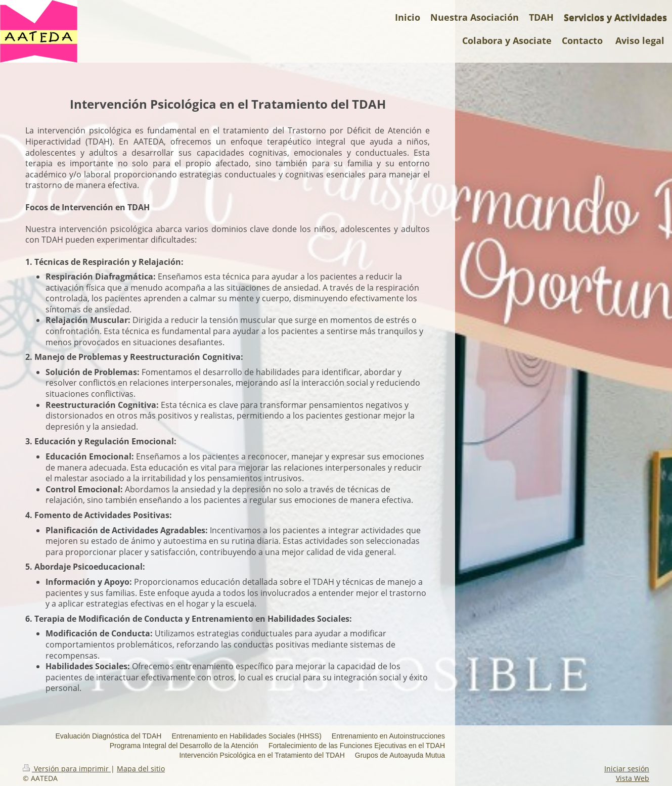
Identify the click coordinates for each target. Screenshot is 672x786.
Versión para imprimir (67, 769)
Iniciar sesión (627, 769)
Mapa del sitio (141, 769)
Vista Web (633, 778)
